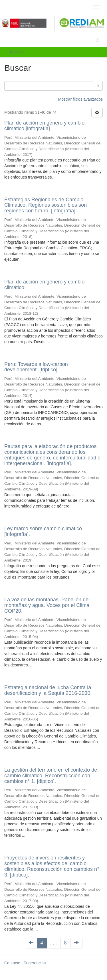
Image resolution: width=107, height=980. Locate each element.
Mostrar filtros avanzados (80, 99)
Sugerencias (35, 963)
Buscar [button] (17, 52)
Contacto (12, 963)
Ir (98, 86)
